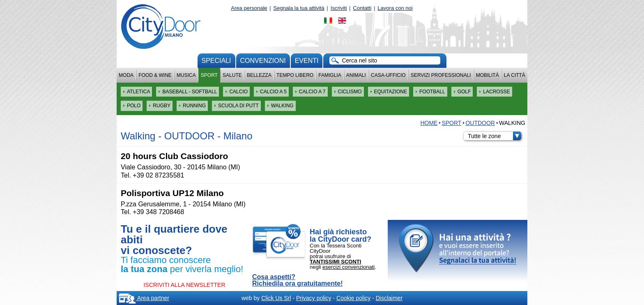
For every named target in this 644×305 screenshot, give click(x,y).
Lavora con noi (395, 8)
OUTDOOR (480, 123)
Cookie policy (353, 298)
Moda (126, 75)
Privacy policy (314, 298)
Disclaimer (389, 298)
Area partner (144, 298)
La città (515, 75)
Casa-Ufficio (388, 75)
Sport (209, 75)
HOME (429, 123)
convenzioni (263, 61)
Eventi (307, 61)
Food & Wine (155, 75)
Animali (356, 75)
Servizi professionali (441, 75)
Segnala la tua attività (299, 8)
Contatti (362, 8)
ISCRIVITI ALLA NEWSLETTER (184, 285)
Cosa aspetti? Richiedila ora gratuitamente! (298, 280)
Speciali (216, 61)
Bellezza (259, 75)
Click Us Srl (276, 298)
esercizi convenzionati (348, 267)
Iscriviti (339, 8)
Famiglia (330, 75)
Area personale (249, 8)
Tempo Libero (295, 75)
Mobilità (488, 75)
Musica (186, 75)
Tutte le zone (494, 136)
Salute (232, 75)
